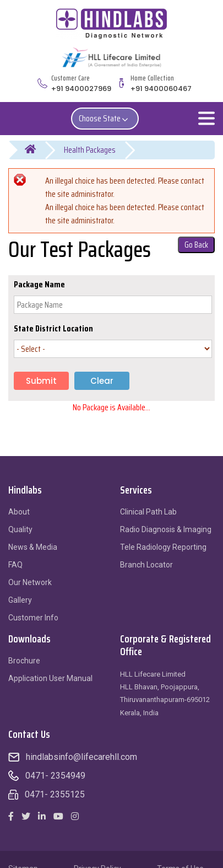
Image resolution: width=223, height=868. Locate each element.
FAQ (15, 565)
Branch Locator (146, 565)
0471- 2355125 (55, 794)
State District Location (53, 329)
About (19, 512)
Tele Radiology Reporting (163, 547)
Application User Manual (50, 678)
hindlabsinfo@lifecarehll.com (81, 757)
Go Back (196, 245)
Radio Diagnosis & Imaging (166, 529)
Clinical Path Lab (148, 512)
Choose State (105, 118)
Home (37, 150)
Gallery (20, 600)
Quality (20, 529)
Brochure (24, 661)
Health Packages (90, 150)
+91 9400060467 (161, 89)
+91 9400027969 (81, 89)
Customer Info (33, 618)
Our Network (30, 582)
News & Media (33, 547)
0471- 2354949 (55, 776)
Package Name (39, 285)
